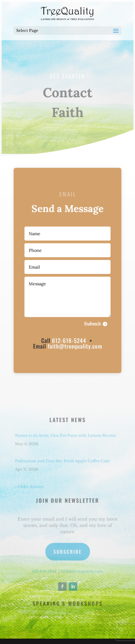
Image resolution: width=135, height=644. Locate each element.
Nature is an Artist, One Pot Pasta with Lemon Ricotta (65, 437)
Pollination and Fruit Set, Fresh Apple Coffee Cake (62, 462)
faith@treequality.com (75, 344)
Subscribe (67, 551)
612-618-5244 (69, 338)
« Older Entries (30, 487)
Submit (92, 322)
